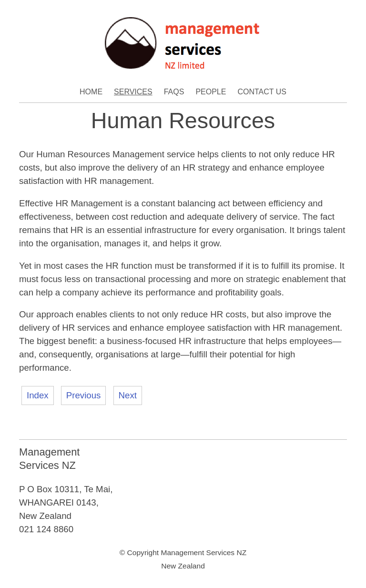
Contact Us (262, 92)
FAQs (174, 92)
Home (91, 92)
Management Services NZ (203, 553)
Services (133, 92)
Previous (84, 395)
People (211, 92)
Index (38, 395)
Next (128, 395)
